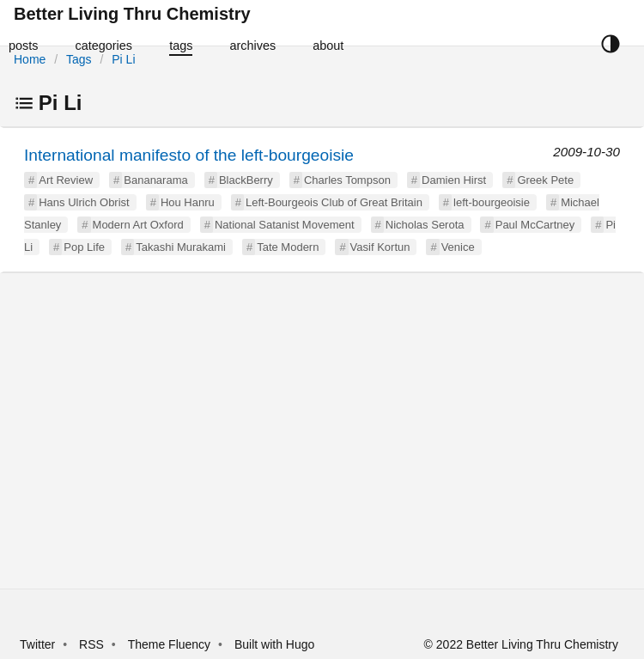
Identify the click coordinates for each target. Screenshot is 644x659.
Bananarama (155, 180)
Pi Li (123, 59)
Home (30, 59)
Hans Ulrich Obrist (84, 202)
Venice (458, 247)
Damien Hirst (454, 180)
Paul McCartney (535, 225)
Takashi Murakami (181, 247)
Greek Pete (545, 180)
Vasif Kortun (380, 247)
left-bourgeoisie (492, 202)
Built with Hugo (274, 644)
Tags (79, 59)
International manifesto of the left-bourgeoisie (189, 155)
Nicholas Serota (425, 225)
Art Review (66, 180)
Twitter (37, 644)
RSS (91, 644)
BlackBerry (246, 180)
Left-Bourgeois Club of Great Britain (334, 202)
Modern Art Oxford (138, 225)
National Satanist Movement (285, 225)
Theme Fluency (171, 644)
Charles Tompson (347, 180)
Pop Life (84, 247)
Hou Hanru (188, 202)
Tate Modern (288, 247)
